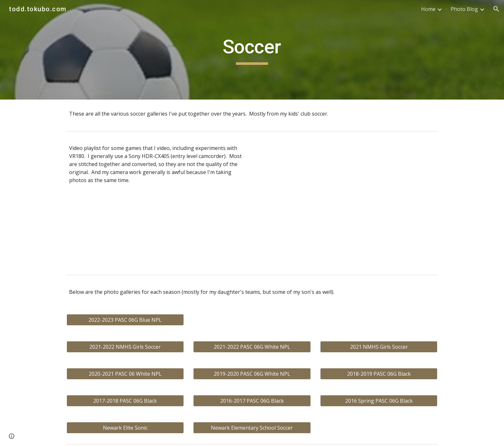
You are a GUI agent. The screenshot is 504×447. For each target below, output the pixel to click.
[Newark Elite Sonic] (125, 428)
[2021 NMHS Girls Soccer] (379, 347)
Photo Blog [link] (464, 9)
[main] (252, 50)
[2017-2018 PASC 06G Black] (125, 401)
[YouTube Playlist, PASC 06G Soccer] (347, 203)
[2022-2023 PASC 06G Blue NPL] (125, 320)
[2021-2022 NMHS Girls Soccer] (125, 347)
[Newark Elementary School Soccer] (252, 428)
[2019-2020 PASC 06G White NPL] (252, 374)
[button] (496, 9)
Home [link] (428, 9)
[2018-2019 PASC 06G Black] (379, 374)
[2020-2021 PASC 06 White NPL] (125, 374)
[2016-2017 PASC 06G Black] (252, 401)
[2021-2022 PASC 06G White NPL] (252, 347)
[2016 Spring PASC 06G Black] (379, 401)
